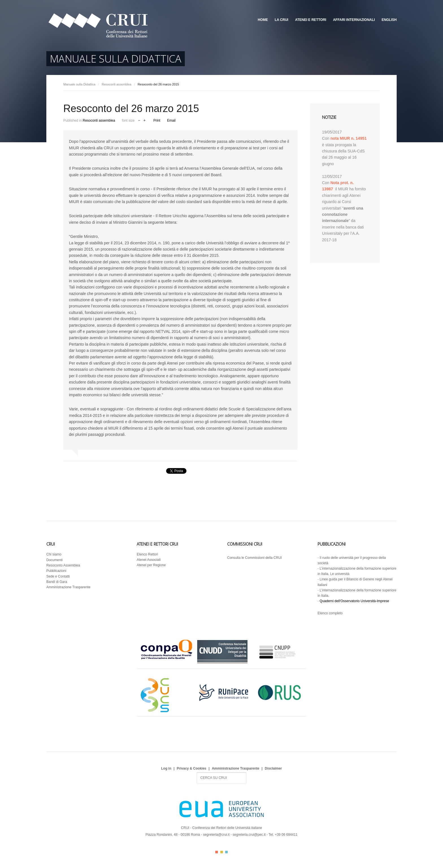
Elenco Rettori (147, 554)
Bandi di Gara (57, 582)
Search (197, 773)
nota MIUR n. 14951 (348, 138)
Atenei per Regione (151, 565)
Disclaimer (273, 768)
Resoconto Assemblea (63, 565)
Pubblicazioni (56, 571)
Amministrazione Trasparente (68, 587)
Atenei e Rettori (310, 20)
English (389, 20)
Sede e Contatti (58, 576)
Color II (222, 852)
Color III (226, 852)
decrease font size (139, 120)
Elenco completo (330, 613)
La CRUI (281, 20)
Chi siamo (54, 554)
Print (157, 120)
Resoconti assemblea (117, 84)
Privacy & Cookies (192, 768)
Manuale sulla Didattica (79, 84)
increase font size (145, 120)
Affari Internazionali (354, 20)
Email (171, 120)
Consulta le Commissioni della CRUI (254, 558)
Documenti (54, 560)
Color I (217, 852)
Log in (166, 768)
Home (263, 20)
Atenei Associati (149, 560)
